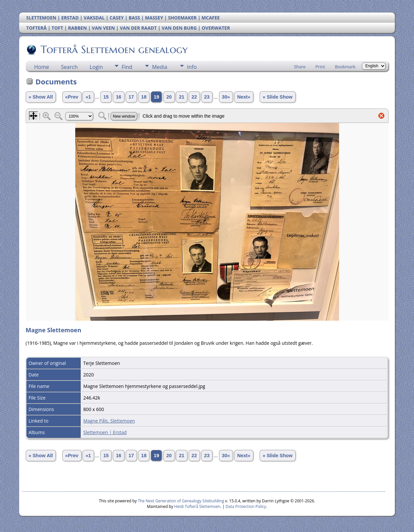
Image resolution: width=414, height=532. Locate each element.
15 (106, 97)
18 (144, 97)
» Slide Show (277, 97)
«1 (88, 97)
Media (160, 67)
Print (320, 67)
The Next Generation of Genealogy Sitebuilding (181, 501)
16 (118, 97)
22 (194, 97)
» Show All (41, 97)
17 (131, 97)
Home (42, 67)
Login (96, 67)
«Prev (72, 97)
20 (169, 97)
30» (226, 97)
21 (181, 97)
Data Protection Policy (246, 506)
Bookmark (345, 67)
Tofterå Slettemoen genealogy (114, 49)
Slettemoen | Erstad (105, 432)
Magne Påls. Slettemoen (109, 421)
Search (69, 67)
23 (207, 97)
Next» (244, 97)
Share (300, 67)
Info (192, 67)
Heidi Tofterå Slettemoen (197, 506)
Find (127, 67)
